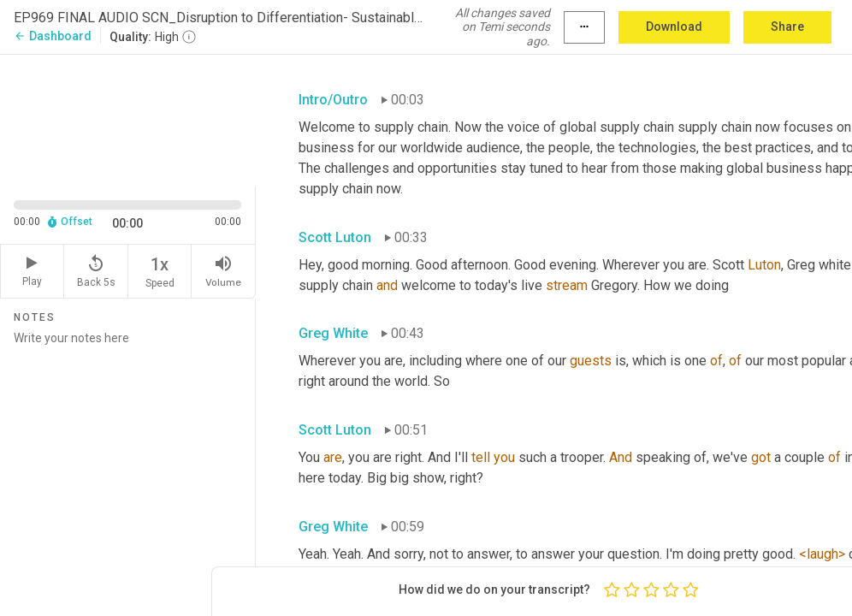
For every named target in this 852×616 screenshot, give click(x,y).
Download (674, 27)
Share (787, 27)
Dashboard (53, 36)
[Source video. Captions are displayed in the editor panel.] (128, 118)
